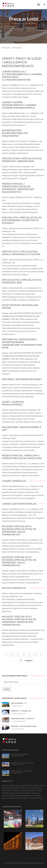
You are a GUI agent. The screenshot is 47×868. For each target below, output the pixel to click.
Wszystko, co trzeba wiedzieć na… (23, 763)
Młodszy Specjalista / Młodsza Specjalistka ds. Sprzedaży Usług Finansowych (19, 531)
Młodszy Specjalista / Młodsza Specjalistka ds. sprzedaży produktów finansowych (19, 621)
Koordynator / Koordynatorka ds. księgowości (15, 133)
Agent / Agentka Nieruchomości (13, 403)
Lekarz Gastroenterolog (19, 504)
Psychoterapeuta (14, 588)
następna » (29, 660)
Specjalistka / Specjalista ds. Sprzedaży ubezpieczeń (22, 160)
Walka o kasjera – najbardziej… (22, 771)
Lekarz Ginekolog (14, 481)
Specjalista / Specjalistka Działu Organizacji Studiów (21, 253)
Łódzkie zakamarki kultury (20, 754)
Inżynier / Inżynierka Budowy (22, 379)
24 (21, 660)
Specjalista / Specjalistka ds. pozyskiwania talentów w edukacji (22, 220)
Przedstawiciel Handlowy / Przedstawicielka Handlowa (22, 457)
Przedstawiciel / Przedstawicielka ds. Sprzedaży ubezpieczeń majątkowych (18, 188)
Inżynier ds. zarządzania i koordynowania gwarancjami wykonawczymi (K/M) (22, 344)
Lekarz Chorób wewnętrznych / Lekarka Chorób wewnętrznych (19, 105)
